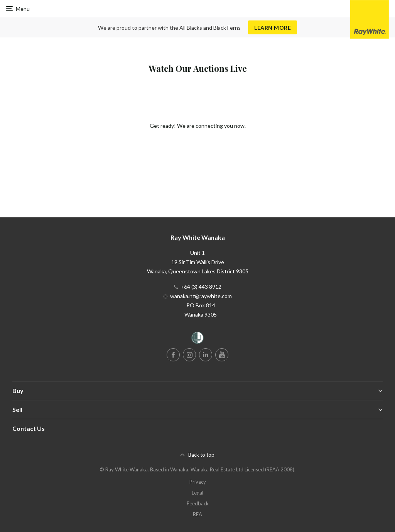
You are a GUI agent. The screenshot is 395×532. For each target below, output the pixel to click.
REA (197, 514)
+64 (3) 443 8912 (201, 287)
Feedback (198, 503)
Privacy (198, 482)
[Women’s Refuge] (197, 339)
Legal (197, 493)
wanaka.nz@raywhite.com (201, 296)
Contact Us (29, 428)
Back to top (201, 455)
